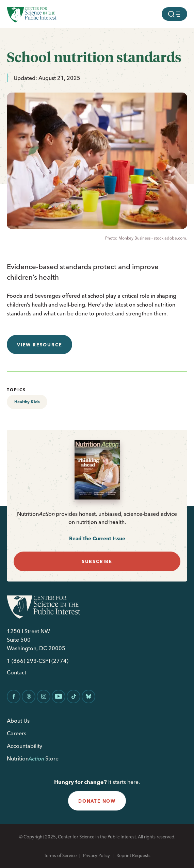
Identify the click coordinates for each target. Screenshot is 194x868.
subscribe (97, 561)
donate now (97, 801)
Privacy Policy (96, 855)
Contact (17, 673)
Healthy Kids (27, 402)
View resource (39, 345)
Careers (17, 733)
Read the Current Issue (97, 538)
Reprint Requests (133, 855)
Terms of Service (60, 855)
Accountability (25, 746)
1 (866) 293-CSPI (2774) (38, 661)
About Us (18, 721)
